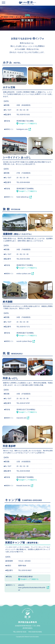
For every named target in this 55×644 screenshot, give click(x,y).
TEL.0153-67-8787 (23, 403)
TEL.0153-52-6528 (23, 471)
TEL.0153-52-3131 (20, 632)
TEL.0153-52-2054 (23, 259)
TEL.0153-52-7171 (23, 327)
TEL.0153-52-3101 (23, 115)
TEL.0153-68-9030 (23, 182)
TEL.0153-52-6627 (25, 570)
